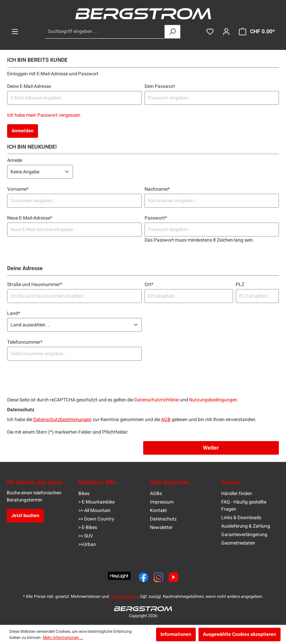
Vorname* (18, 189)
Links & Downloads (241, 518)
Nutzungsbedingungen (213, 400)
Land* (14, 313)
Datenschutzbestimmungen (62, 420)
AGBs (156, 494)
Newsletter (161, 527)
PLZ (240, 285)
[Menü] (15, 32)
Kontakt (158, 510)
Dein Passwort (160, 86)
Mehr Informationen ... (63, 638)
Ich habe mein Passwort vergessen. (44, 115)
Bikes (84, 494)
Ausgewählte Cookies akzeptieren (240, 634)
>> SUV (86, 536)
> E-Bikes (88, 527)
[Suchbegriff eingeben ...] (105, 32)
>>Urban (87, 544)
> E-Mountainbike (97, 502)
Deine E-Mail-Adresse (29, 86)
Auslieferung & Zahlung (246, 526)
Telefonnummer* (25, 342)
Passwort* (156, 218)
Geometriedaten (238, 543)
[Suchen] (173, 32)
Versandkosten (124, 596)
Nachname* (157, 189)
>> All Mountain (94, 510)
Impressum (162, 502)
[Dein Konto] (226, 32)
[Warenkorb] (257, 32)
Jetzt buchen (25, 516)
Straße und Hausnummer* (35, 285)
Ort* (149, 285)
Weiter (211, 448)
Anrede (15, 160)
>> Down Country (96, 519)
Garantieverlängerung (244, 535)
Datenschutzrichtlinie (157, 400)
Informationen (176, 634)
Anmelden (23, 131)
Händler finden (237, 494)
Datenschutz (163, 519)
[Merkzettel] (210, 32)
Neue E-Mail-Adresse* (30, 218)
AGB (166, 420)
